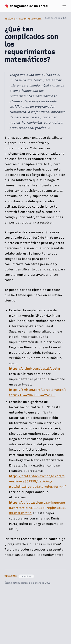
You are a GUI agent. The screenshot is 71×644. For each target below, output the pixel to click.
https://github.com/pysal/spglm (35, 369)
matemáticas (26, 576)
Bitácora (10, 19)
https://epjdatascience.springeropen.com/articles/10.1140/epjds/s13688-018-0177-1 (37, 508)
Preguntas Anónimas (30, 19)
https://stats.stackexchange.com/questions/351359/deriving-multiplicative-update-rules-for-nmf (37, 481)
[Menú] (64, 6)
